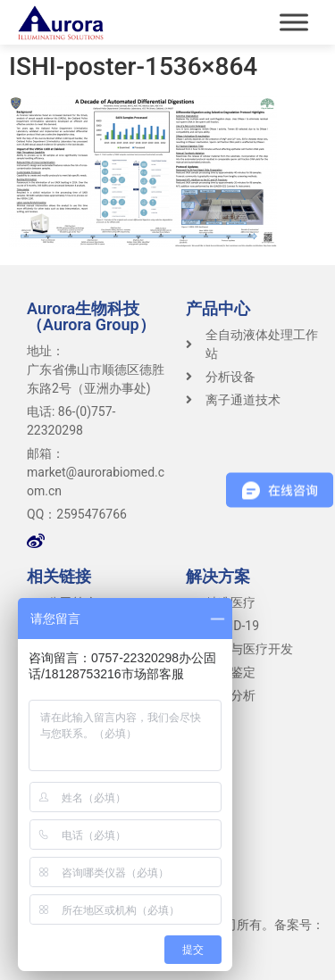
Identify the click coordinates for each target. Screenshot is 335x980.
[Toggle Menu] (294, 22)
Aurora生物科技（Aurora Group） (91, 316)
